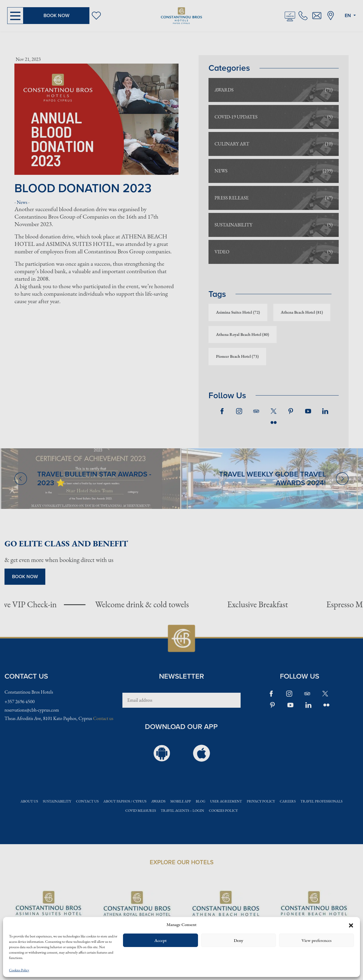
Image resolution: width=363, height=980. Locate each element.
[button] (351, 925)
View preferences (316, 940)
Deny (238, 940)
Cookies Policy (19, 970)
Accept (160, 940)
